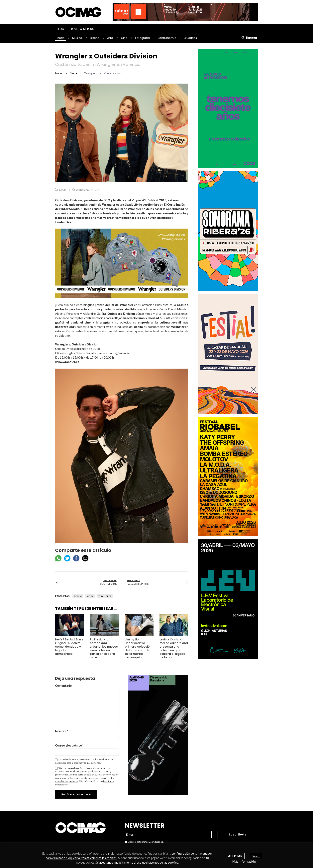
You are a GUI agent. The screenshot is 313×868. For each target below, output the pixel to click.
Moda (61, 38)
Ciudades (190, 38)
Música (77, 38)
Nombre (62, 731)
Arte (110, 38)
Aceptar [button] (235, 856)
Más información (244, 861)
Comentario (64, 686)
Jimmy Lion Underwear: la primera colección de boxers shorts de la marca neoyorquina (138, 648)
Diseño (95, 38)
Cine (124, 38)
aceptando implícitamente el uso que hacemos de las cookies (139, 862)
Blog (60, 29)
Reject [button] (256, 856)
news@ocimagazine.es (67, 781)
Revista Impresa (82, 29)
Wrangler (105, 596)
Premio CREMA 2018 (138, 584)
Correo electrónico (69, 745)
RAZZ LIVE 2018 (108, 584)
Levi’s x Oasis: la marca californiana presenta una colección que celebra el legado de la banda (174, 648)
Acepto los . (144, 842)
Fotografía (142, 38)
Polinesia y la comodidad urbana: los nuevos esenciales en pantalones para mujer (104, 648)
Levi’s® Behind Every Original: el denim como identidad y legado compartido (69, 647)
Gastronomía (167, 38)
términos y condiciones (151, 842)
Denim (78, 596)
